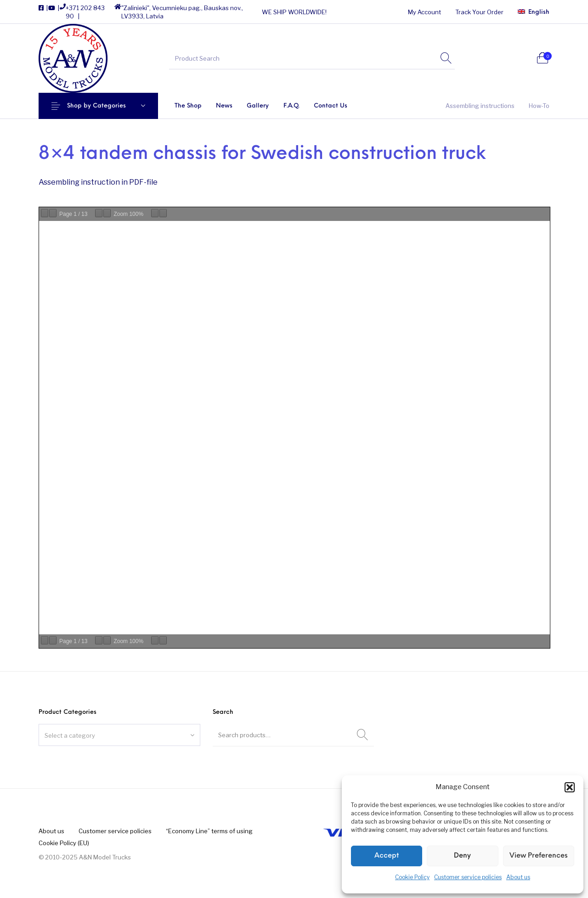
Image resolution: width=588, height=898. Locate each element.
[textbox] (119, 735)
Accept (387, 856)
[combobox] (119, 735)
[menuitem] (424, 12)
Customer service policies (468, 877)
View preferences (539, 856)
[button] (570, 787)
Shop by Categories (100, 106)
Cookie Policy (412, 877)
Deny (462, 856)
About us (518, 877)
